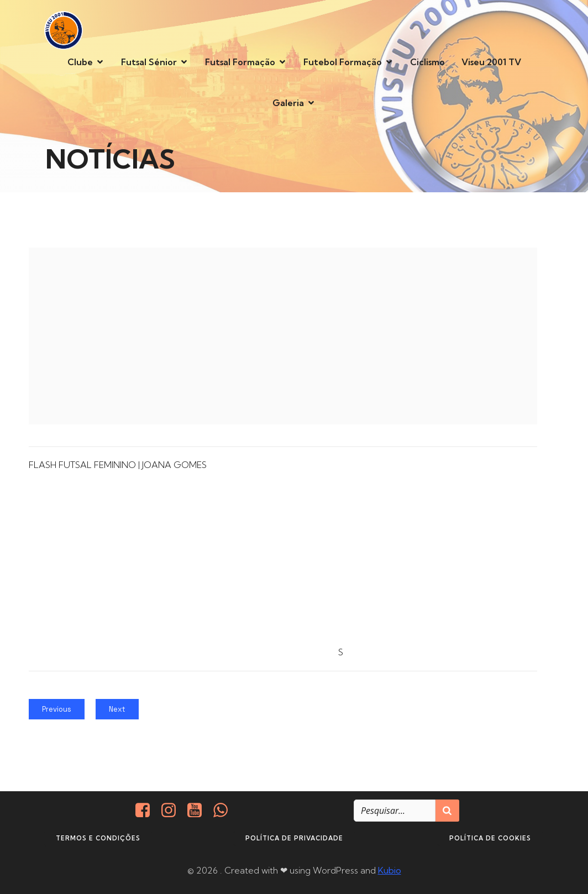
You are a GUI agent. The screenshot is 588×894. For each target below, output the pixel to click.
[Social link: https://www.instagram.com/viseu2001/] (173, 811)
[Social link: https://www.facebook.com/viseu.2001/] (147, 811)
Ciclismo (427, 62)
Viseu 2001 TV (491, 62)
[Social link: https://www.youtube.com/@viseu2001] (199, 811)
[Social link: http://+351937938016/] (225, 811)
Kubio (390, 870)
